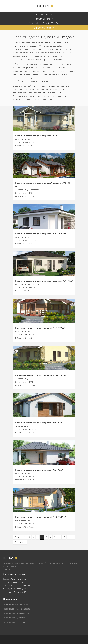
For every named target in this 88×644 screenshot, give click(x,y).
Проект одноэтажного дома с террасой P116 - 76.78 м (41, 234)
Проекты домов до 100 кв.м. (15, 618)
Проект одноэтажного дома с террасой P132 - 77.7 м (40, 328)
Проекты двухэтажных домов (16, 605)
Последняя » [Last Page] (20, 542)
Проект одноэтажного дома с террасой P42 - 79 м (39, 470)
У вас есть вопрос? (44, 28)
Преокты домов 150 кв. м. (14, 622)
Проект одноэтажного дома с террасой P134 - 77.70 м (41, 375)
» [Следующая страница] (73, 537)
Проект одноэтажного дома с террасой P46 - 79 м (39, 423)
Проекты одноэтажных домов (16, 609)
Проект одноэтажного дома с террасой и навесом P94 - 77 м (44, 281)
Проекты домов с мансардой (16, 613)
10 (64, 537)
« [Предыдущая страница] (33, 537)
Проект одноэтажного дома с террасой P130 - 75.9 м (40, 136)
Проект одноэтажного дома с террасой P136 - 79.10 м (41, 517)
